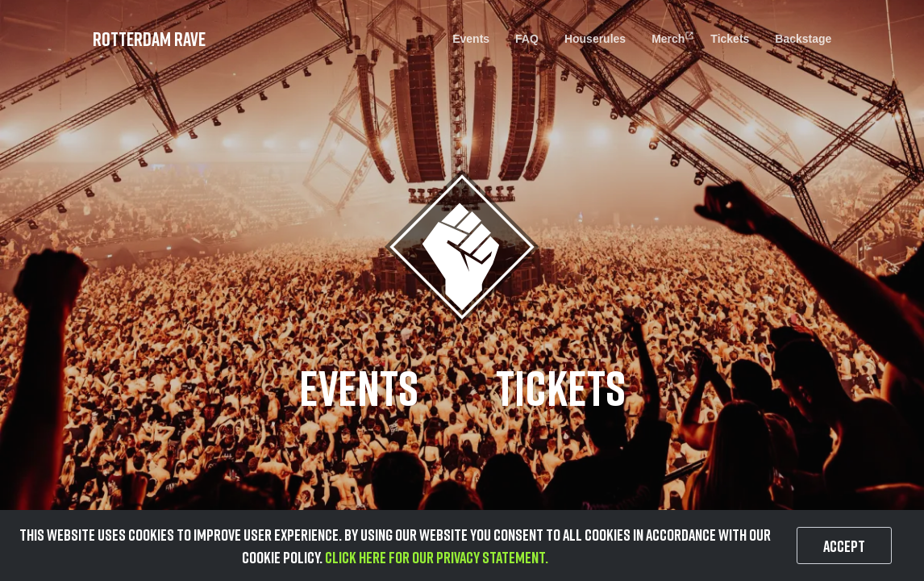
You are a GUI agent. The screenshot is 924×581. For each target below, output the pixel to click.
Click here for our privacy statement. (435, 557)
